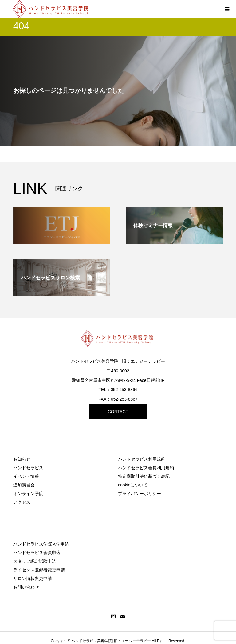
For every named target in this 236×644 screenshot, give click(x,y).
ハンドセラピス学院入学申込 (41, 544)
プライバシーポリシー (140, 494)
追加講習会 (24, 485)
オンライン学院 (28, 494)
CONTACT (118, 412)
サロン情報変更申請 (33, 578)
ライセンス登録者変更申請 (39, 570)
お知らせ (22, 459)
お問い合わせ (26, 587)
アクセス (22, 502)
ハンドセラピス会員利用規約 (146, 468)
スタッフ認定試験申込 (35, 561)
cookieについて (133, 485)
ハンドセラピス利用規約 (142, 459)
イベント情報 (26, 476)
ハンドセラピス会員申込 (37, 553)
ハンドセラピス (28, 468)
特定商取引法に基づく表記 (144, 476)
